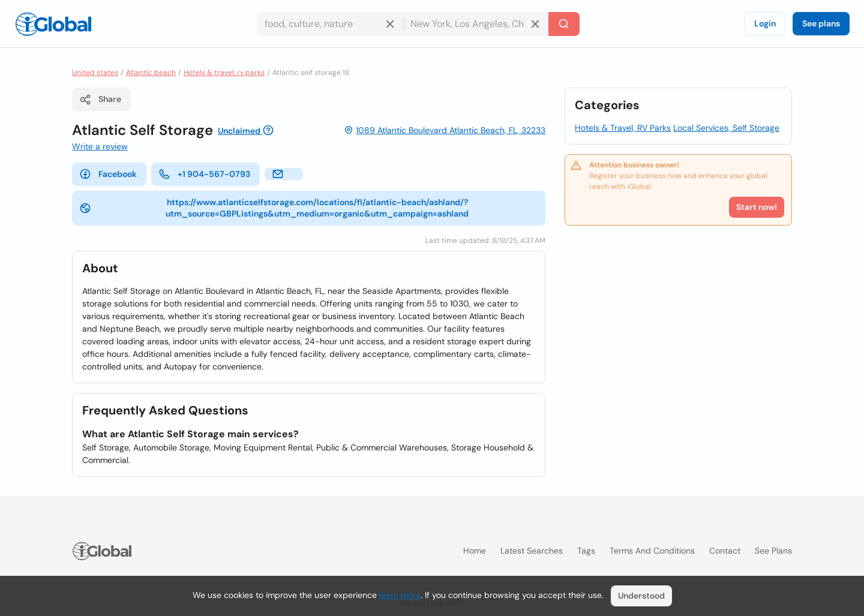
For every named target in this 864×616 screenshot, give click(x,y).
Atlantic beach (151, 73)
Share (100, 100)
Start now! (757, 207)
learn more (400, 595)
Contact (725, 551)
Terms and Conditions (652, 551)
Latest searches (532, 551)
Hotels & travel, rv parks (224, 73)
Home (475, 551)
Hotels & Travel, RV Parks (623, 128)
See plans (821, 23)
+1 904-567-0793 (204, 174)
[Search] (564, 24)
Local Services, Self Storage (726, 128)
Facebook (108, 174)
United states (95, 73)
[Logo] (53, 24)
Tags (586, 551)
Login (765, 23)
